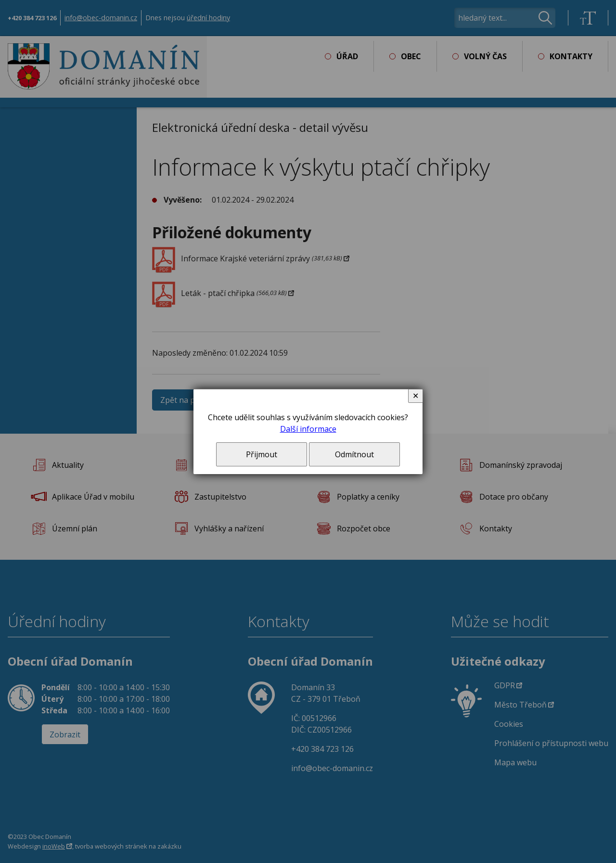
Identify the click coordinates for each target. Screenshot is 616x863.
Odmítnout (354, 454)
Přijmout (262, 454)
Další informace (308, 429)
